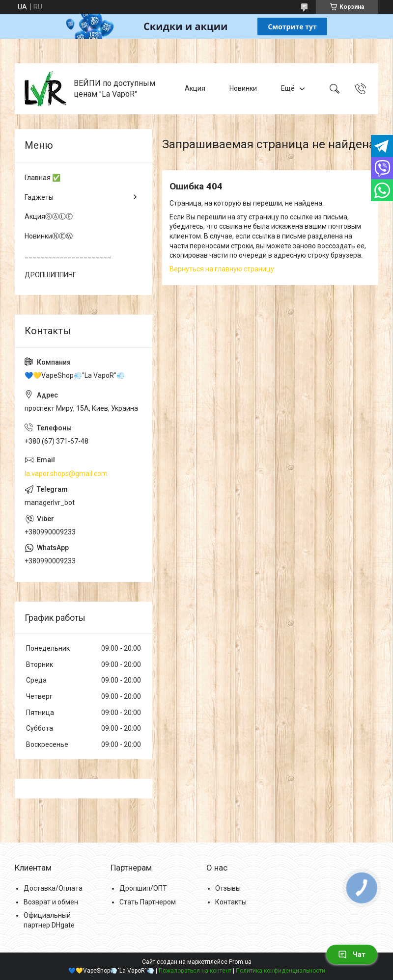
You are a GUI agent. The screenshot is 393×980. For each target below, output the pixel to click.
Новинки (243, 88)
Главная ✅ (42, 178)
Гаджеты (39, 197)
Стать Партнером (148, 902)
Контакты (231, 902)
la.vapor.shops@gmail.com (66, 474)
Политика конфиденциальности (281, 971)
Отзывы (228, 888)
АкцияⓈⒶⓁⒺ (49, 216)
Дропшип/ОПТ (143, 888)
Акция (195, 88)
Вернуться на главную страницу (222, 269)
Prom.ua (240, 962)
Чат (352, 954)
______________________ (68, 255)
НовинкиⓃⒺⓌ (49, 236)
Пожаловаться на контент (195, 971)
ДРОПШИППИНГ (50, 275)
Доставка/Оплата (53, 888)
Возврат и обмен (51, 902)
